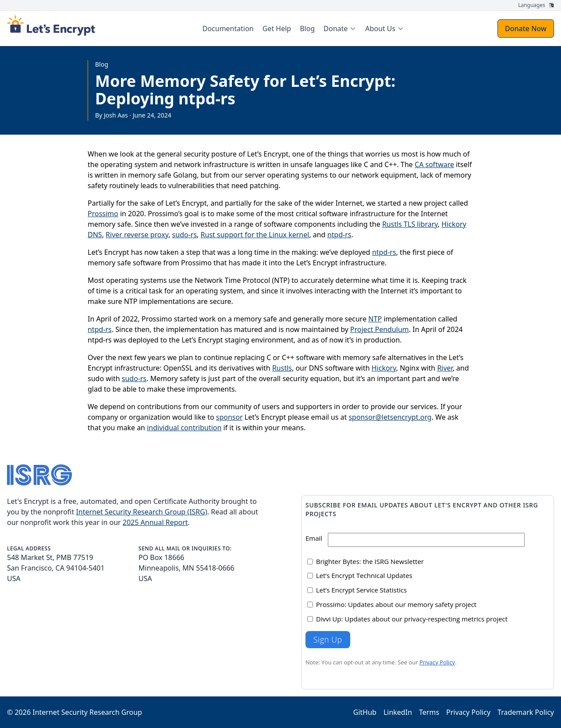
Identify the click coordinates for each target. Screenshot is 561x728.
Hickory (384, 368)
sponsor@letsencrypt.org (390, 417)
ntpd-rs (339, 235)
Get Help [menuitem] (277, 29)
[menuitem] (340, 29)
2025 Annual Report (155, 522)
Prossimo (103, 214)
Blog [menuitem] (307, 29)
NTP (375, 319)
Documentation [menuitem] (228, 29)
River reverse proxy (137, 235)
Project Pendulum (380, 329)
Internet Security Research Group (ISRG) (141, 512)
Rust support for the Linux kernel (255, 235)
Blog (102, 64)
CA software (434, 164)
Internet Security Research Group (87, 712)
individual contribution (184, 428)
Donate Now (526, 29)
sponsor (229, 417)
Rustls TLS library (410, 224)
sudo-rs (185, 235)
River (445, 368)
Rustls (282, 368)
